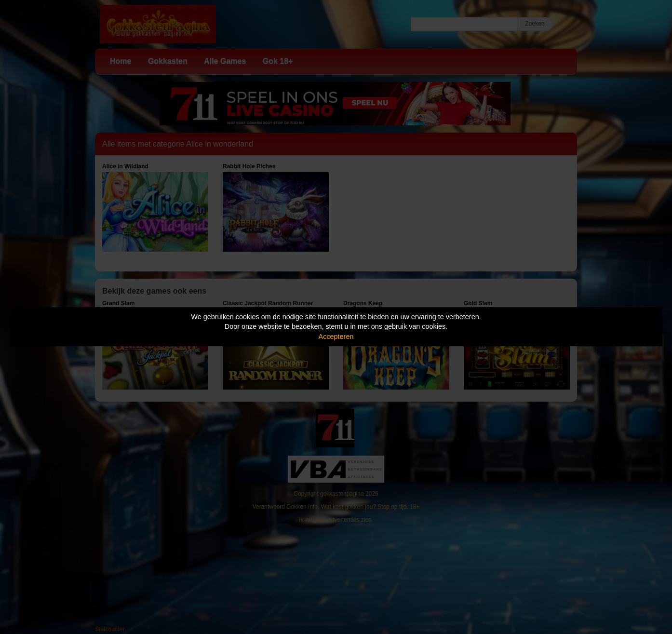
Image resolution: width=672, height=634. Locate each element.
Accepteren (336, 337)
